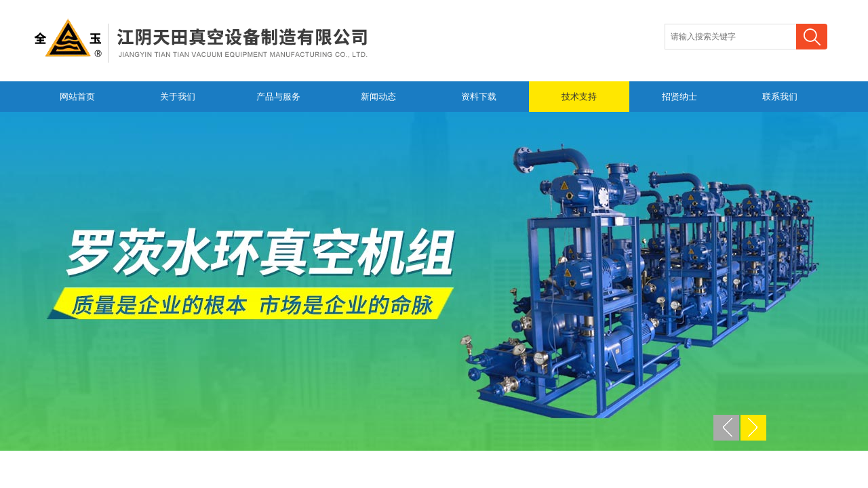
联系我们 (780, 97)
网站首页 (77, 97)
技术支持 (579, 97)
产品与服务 (278, 97)
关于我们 (178, 97)
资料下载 (479, 97)
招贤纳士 (679, 97)
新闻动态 (378, 97)
